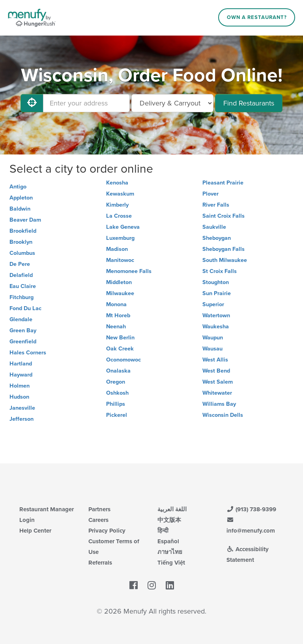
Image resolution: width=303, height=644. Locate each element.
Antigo (18, 187)
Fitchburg (22, 297)
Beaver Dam (25, 220)
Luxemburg (120, 238)
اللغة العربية (172, 509)
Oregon (116, 382)
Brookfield (23, 231)
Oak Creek (120, 349)
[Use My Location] (32, 103)
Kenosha (117, 183)
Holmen (20, 386)
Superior (213, 304)
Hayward (21, 375)
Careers (98, 520)
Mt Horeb (118, 315)
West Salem (218, 382)
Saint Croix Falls (224, 216)
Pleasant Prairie (223, 183)
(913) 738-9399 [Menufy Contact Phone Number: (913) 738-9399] (251, 509)
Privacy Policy (107, 531)
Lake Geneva (123, 227)
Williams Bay (219, 404)
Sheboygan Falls (224, 249)
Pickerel (117, 415)
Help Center (35, 531)
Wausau (212, 349)
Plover (210, 194)
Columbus (22, 253)
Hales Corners (28, 353)
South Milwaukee (225, 260)
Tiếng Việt (171, 563)
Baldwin (20, 209)
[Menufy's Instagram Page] (152, 586)
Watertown (216, 315)
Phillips (116, 404)
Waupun (213, 338)
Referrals (100, 563)
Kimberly (117, 205)
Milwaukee (120, 293)
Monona (116, 304)
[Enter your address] (86, 103)
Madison (117, 249)
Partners (99, 509)
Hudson (19, 397)
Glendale (21, 319)
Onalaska (118, 371)
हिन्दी (163, 531)
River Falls (216, 205)
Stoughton (216, 282)
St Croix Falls (220, 271)
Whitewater (217, 393)
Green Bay (23, 330)
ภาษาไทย (170, 552)
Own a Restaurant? (257, 17)
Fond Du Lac (25, 308)
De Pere (20, 264)
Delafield (21, 275)
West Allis (215, 360)
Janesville (22, 408)
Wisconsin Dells (223, 415)
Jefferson (22, 419)
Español (168, 541)
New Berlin (120, 338)
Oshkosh (117, 393)
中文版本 (169, 520)
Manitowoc (120, 260)
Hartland (21, 364)
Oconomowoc (123, 360)
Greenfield (23, 342)
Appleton (21, 198)
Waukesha (216, 327)
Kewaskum (120, 194)
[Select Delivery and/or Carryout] (172, 103)
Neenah (116, 327)
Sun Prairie (217, 293)
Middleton (119, 282)
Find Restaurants (249, 103)
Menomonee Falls (129, 271)
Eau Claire (23, 286)
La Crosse (119, 216)
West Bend (216, 371)
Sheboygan (217, 238)
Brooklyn (21, 242)
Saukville (214, 227)
